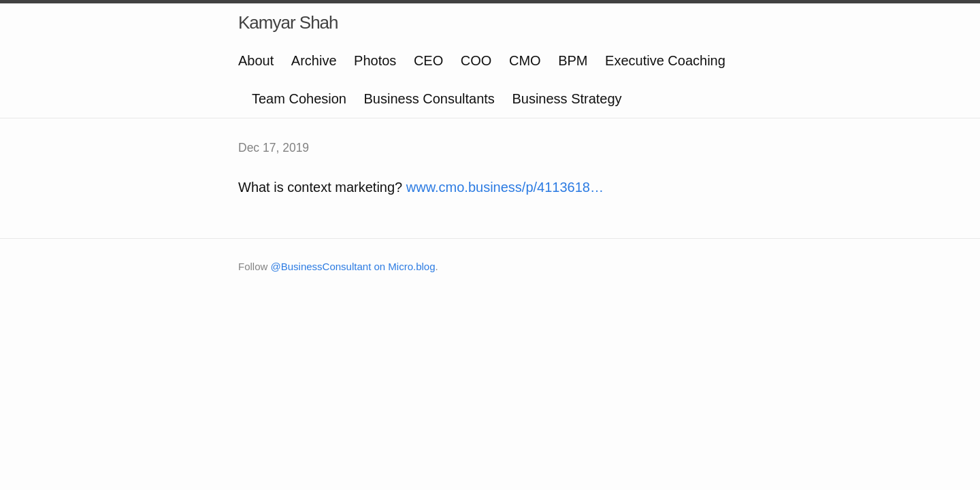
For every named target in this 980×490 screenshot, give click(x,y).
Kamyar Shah (288, 22)
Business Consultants (429, 99)
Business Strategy (567, 99)
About (256, 61)
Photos (375, 61)
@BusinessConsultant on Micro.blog (353, 266)
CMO (525, 61)
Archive (314, 61)
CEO (428, 61)
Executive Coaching (665, 61)
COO (476, 61)
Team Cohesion (299, 99)
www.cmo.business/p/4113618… (505, 187)
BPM (573, 61)
